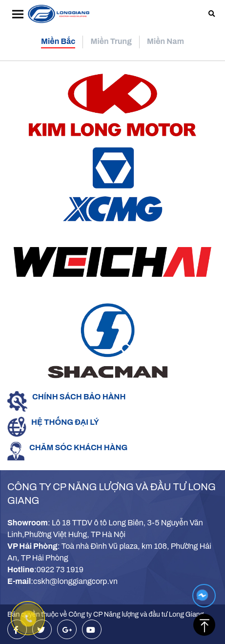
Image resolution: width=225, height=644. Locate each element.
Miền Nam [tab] (165, 41)
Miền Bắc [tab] (58, 41)
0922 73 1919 (60, 570)
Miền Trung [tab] (111, 41)
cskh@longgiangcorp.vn (75, 581)
